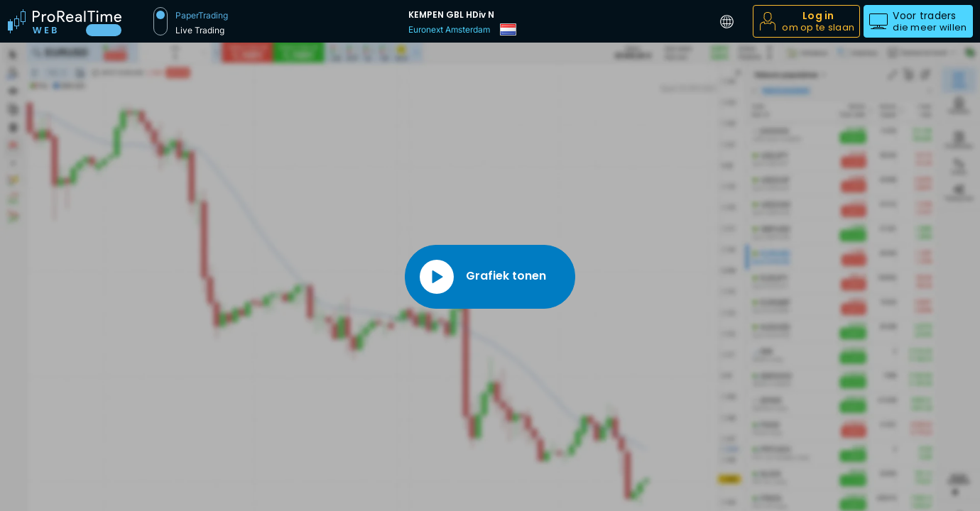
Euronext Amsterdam (449, 29)
